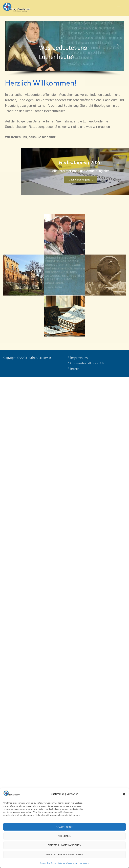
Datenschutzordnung (67, 863)
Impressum (84, 863)
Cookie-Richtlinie (48, 863)
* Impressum (78, 358)
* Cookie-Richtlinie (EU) (86, 363)
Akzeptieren (64, 827)
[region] (64, 49)
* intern (74, 369)
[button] (124, 794)
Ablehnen (65, 836)
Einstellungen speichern (65, 854)
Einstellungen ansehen (65, 845)
